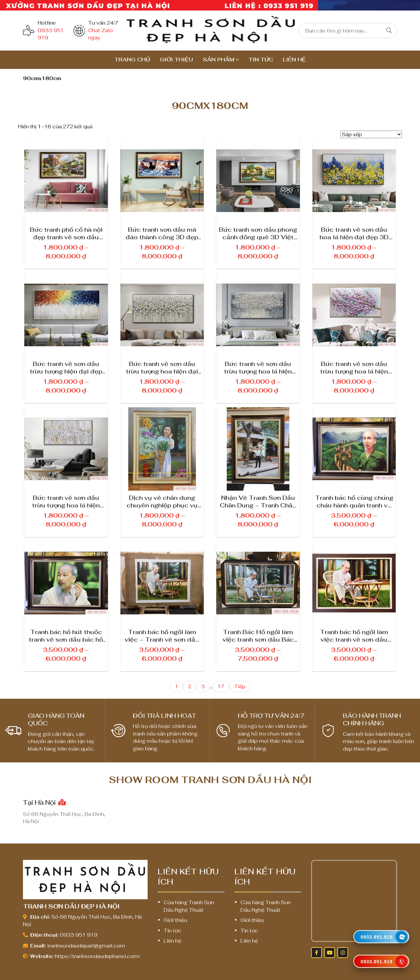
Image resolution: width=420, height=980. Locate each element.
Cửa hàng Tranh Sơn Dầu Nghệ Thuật (189, 906)
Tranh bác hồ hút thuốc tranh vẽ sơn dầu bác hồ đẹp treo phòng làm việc (66, 635)
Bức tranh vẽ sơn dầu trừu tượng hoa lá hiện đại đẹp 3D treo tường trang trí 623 (66, 501)
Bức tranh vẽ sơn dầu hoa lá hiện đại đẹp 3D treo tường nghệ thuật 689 (354, 233)
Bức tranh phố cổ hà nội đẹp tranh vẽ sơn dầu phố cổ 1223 (66, 233)
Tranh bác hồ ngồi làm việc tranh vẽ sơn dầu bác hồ (354, 635)
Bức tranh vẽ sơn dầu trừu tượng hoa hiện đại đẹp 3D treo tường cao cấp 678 (162, 367)
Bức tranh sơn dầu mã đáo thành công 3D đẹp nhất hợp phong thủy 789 (162, 233)
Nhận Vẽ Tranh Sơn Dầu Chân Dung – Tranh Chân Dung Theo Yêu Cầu (258, 501)
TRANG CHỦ (132, 60)
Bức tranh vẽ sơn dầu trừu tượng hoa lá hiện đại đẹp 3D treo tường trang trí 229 (354, 367)
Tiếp (240, 686)
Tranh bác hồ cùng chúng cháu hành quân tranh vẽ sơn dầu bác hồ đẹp (354, 501)
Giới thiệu (176, 60)
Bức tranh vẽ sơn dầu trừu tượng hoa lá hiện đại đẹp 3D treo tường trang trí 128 (258, 367)
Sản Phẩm (219, 60)
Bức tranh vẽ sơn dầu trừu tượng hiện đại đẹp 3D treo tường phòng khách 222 (66, 367)
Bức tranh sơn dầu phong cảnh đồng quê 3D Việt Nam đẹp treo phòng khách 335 (258, 233)
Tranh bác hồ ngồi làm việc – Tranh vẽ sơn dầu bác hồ (162, 635)
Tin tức (261, 60)
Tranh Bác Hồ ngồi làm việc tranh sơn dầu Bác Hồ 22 (258, 635)
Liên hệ (294, 60)
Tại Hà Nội (44, 802)
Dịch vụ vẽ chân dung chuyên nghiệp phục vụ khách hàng (162, 501)
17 (221, 686)
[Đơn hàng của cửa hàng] (371, 134)
